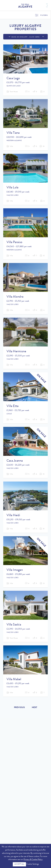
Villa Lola (12, 188)
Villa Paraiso (14, 242)
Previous (19, 708)
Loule (9, 414)
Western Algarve (14, 141)
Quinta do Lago (14, 86)
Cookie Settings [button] (33, 864)
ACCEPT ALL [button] (19, 864)
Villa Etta (13, 406)
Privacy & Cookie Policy (33, 860)
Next (34, 708)
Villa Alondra (15, 297)
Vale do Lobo (13, 195)
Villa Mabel (14, 679)
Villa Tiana (13, 133)
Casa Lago (13, 79)
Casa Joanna (15, 461)
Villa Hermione (16, 352)
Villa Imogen (15, 570)
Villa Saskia (14, 625)
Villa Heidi (13, 515)
